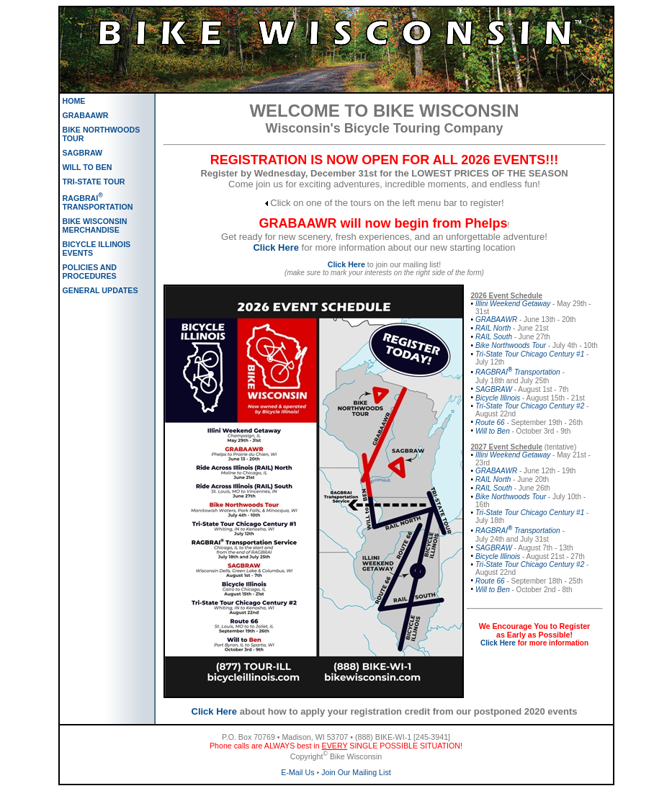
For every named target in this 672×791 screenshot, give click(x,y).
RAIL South (494, 337)
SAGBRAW (494, 389)
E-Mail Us (297, 772)
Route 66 (490, 423)
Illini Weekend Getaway (513, 304)
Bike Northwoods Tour (511, 345)
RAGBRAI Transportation (518, 372)
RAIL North (493, 328)
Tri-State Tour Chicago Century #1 (530, 354)
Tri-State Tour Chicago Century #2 (530, 406)
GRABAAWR (496, 319)
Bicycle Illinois (498, 398)
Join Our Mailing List (356, 772)
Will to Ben (493, 431)
